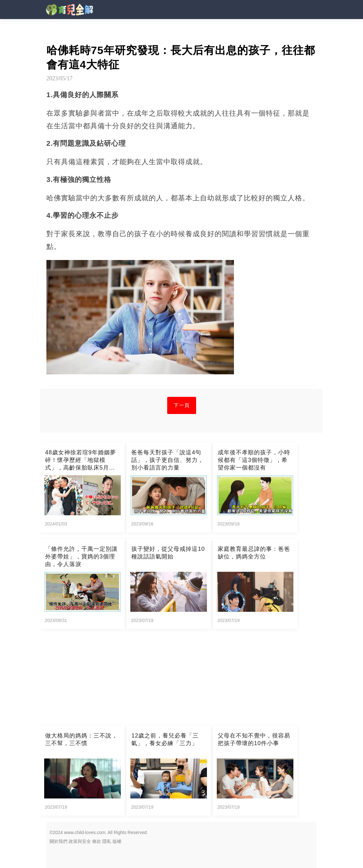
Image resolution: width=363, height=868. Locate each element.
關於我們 (58, 841)
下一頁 (182, 405)
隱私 (107, 841)
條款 (97, 841)
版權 (117, 841)
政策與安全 (80, 841)
